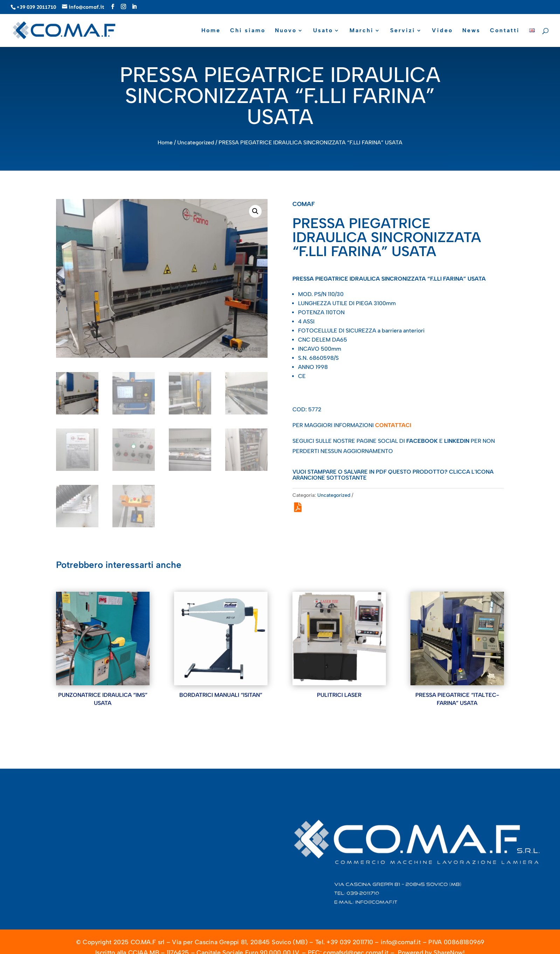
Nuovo (286, 31)
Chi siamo (248, 31)
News (471, 31)
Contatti (505, 31)
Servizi (403, 31)
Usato (323, 31)
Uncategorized (196, 142)
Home (211, 31)
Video (442, 31)
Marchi (362, 31)
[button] (255, 211)
